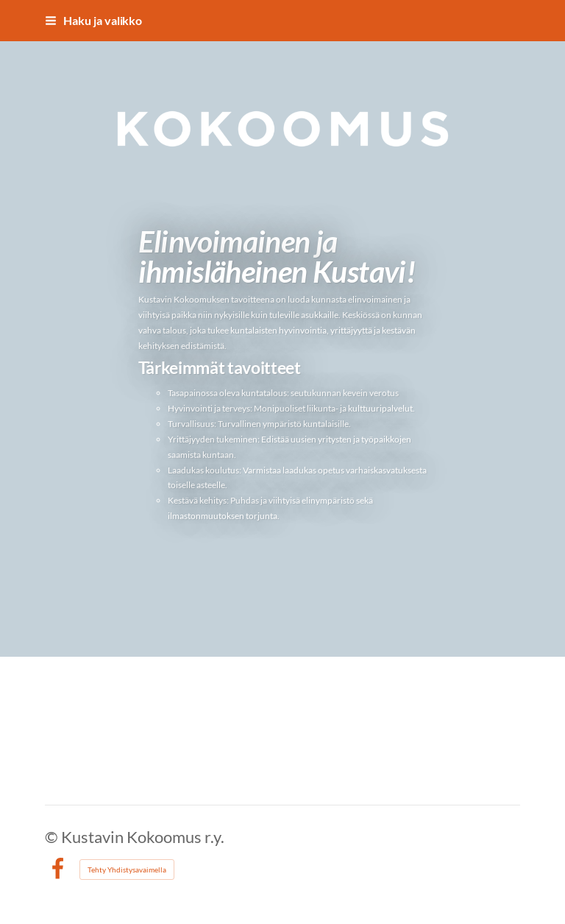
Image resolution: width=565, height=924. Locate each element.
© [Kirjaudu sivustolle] (53, 837)
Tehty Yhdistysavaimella (127, 870)
